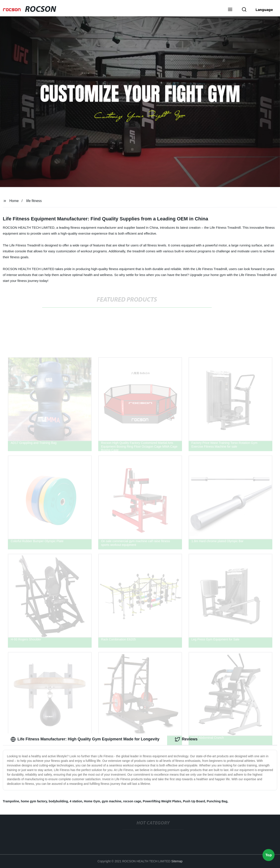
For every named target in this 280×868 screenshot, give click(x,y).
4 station (76, 801)
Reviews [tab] (186, 739)
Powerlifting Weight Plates (162, 801)
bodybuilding (58, 801)
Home (14, 201)
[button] (230, 10)
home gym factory (34, 801)
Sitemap (177, 861)
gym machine (111, 801)
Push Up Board (194, 801)
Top (269, 855)
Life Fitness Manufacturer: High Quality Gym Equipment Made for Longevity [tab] (85, 739)
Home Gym (92, 801)
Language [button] (264, 10)
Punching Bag (217, 801)
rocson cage (132, 801)
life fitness (34, 201)
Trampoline (11, 801)
